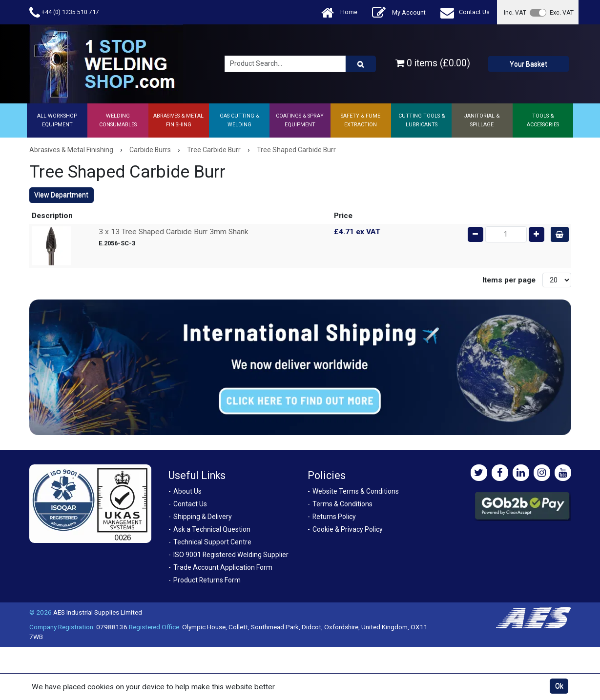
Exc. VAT (562, 12)
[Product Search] (361, 64)
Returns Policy (334, 517)
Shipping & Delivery (203, 517)
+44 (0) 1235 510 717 (64, 12)
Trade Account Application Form (223, 567)
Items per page (509, 280)
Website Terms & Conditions (356, 491)
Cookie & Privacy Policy (348, 529)
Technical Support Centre (212, 542)
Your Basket (528, 64)
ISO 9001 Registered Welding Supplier (231, 555)
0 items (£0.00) (433, 63)
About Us (187, 491)
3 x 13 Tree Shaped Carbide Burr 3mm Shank (174, 232)
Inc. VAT (515, 12)
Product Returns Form (207, 580)
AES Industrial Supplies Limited (98, 612)
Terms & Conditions (342, 504)
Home (339, 12)
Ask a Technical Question (212, 529)
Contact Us (465, 12)
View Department (61, 195)
